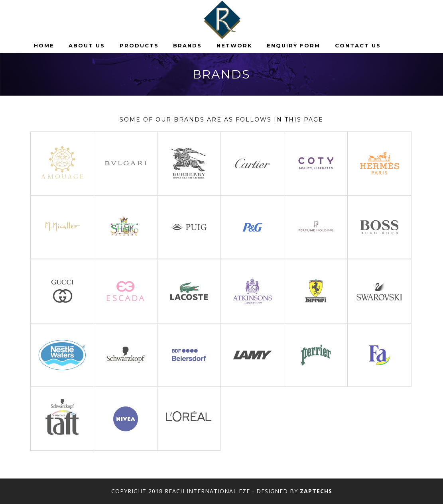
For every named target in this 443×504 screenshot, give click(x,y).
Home (44, 45)
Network (234, 45)
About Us (87, 45)
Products (139, 45)
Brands (187, 45)
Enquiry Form (293, 45)
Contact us (358, 45)
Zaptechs (316, 491)
